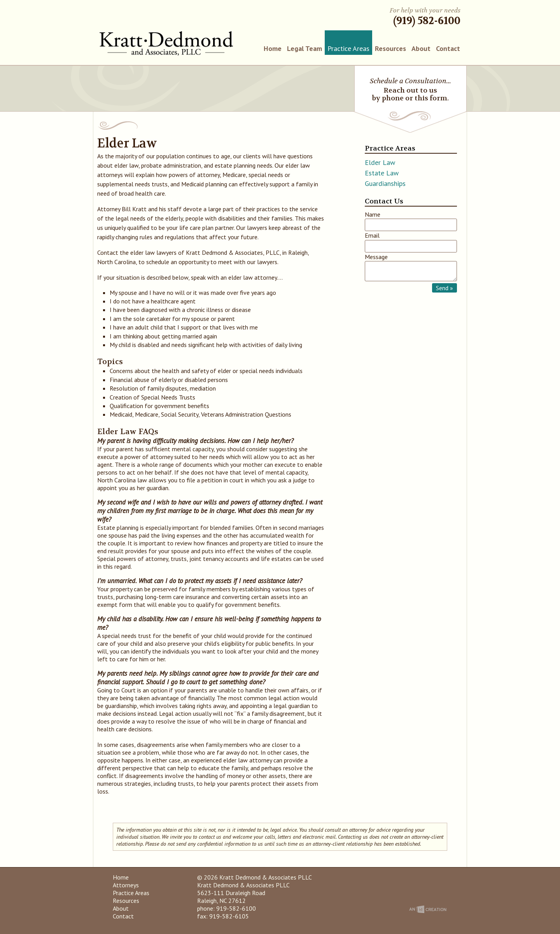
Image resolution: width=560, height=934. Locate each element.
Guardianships (385, 183)
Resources (390, 48)
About (421, 48)
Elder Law (380, 162)
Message (376, 257)
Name (373, 214)
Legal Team (304, 48)
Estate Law (382, 173)
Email (372, 235)
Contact (448, 48)
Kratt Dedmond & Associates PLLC (166, 43)
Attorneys (126, 885)
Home (273, 48)
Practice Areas (348, 48)
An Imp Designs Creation (428, 909)
